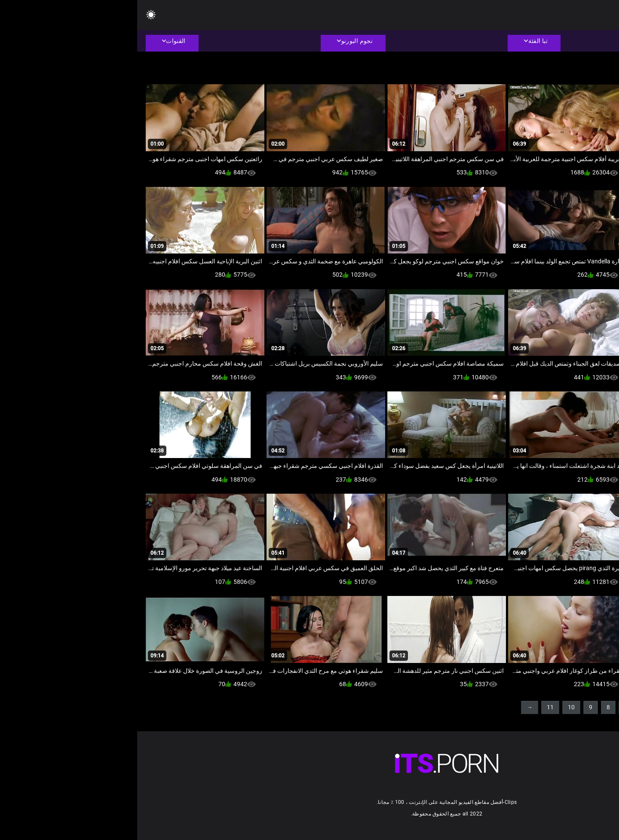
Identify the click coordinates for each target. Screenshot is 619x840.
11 (413, 707)
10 (434, 707)
